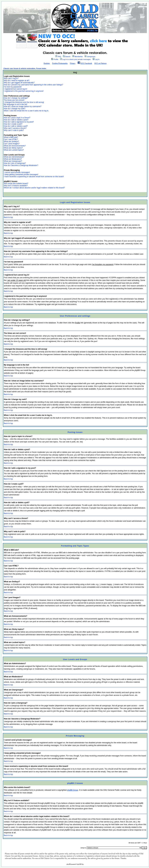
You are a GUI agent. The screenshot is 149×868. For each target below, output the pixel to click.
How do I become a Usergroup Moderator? (21, 165)
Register (47, 63)
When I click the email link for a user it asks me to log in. (26, 111)
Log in (96, 59)
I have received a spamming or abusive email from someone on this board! (34, 177)
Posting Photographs (60, 63)
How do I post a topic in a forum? (17, 118)
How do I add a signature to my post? (19, 122)
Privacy (73, 63)
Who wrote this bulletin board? (16, 184)
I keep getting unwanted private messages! (21, 174)
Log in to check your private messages (75, 59)
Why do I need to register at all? (17, 81)
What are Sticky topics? (13, 148)
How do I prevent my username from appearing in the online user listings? (33, 85)
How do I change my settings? (16, 98)
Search (67, 56)
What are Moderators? (13, 159)
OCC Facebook (86, 63)
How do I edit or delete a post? (16, 120)
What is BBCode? (11, 137)
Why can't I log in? (11, 78)
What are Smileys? (11, 142)
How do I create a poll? (13, 124)
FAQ (58, 56)
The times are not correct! (14, 100)
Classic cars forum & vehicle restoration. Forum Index (25, 68)
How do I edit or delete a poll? (16, 126)
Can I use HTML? (11, 139)
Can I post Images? (12, 144)
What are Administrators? (14, 157)
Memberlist (77, 56)
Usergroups (90, 56)
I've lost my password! (13, 87)
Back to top (8, 217)
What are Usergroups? (13, 161)
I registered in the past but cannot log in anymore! (24, 91)
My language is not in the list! (15, 104)
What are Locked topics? (14, 150)
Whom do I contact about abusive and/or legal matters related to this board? (34, 188)
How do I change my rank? (15, 109)
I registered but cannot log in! (15, 89)
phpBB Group (73, 790)
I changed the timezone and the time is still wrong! (24, 102)
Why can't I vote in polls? (14, 130)
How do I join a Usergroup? (15, 163)
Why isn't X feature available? (16, 186)
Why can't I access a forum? (15, 128)
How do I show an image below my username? (23, 106)
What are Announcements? (15, 146)
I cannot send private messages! (17, 172)
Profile (55, 59)
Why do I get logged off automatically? (19, 83)
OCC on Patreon (100, 63)
